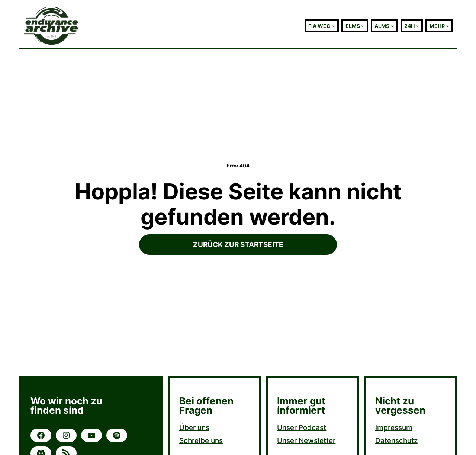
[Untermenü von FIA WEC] (334, 26)
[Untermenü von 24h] (418, 26)
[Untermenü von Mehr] (447, 26)
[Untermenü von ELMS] (363, 26)
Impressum (394, 427)
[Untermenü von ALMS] (392, 26)
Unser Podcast (302, 427)
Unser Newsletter (306, 440)
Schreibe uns (201, 440)
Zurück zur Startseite (238, 244)
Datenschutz (396, 440)
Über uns (194, 427)
